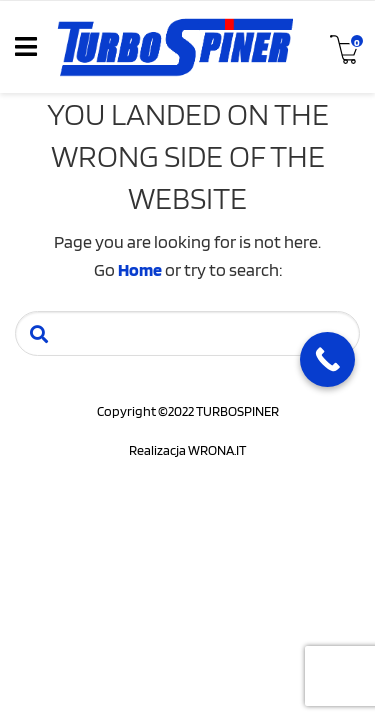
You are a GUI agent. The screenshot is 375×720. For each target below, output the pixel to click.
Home (140, 269)
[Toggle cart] (343, 47)
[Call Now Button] (327, 359)
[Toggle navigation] (26, 47)
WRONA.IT (217, 450)
